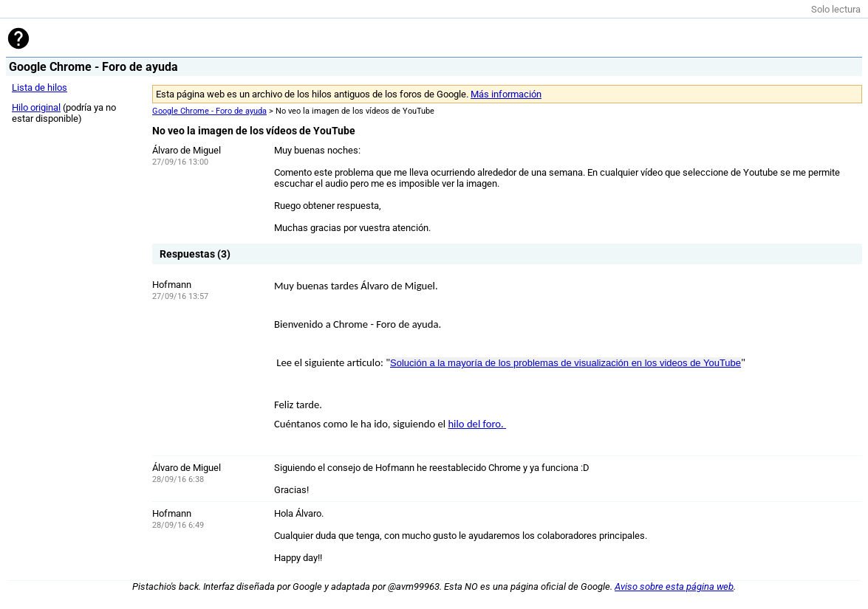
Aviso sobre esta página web (674, 586)
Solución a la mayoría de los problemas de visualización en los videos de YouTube (565, 363)
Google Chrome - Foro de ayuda (209, 111)
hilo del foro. (475, 424)
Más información (506, 94)
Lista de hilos (40, 87)
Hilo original (36, 107)
